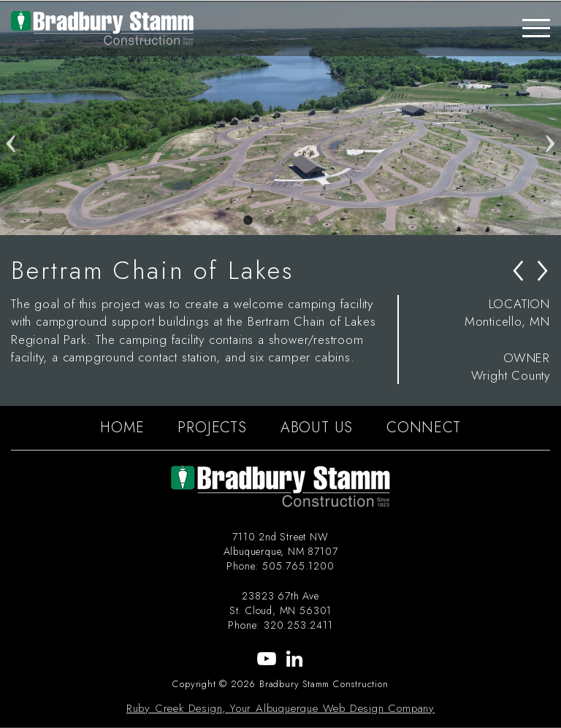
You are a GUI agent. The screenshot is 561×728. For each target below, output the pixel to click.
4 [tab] (313, 221)
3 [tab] (291, 221)
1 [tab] (248, 221)
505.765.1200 (298, 566)
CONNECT (424, 428)
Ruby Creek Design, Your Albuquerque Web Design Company (280, 708)
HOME (122, 428)
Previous (11, 118)
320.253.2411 (298, 625)
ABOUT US (317, 428)
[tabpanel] (280, 118)
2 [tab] (270, 221)
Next (550, 118)
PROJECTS (212, 428)
